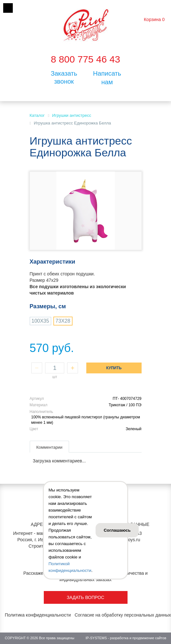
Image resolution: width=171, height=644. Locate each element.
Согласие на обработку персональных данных (123, 615)
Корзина (152, 19)
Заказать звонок (64, 77)
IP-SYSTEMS (96, 638)
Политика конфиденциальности (38, 615)
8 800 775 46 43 (85, 59)
